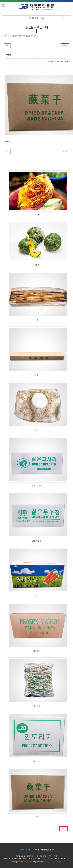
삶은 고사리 (36, 462)
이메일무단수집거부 (48, 850)
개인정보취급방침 (24, 850)
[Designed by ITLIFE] (52, 861)
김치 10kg (36, 193)
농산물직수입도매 (37, 18)
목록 (7, 46)
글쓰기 (65, 46)
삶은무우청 (36, 517)
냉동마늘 (36, 627)
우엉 (36, 296)
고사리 (36, 793)
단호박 (36, 243)
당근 (36, 572)
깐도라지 (36, 682)
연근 (36, 406)
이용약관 (36, 850)
